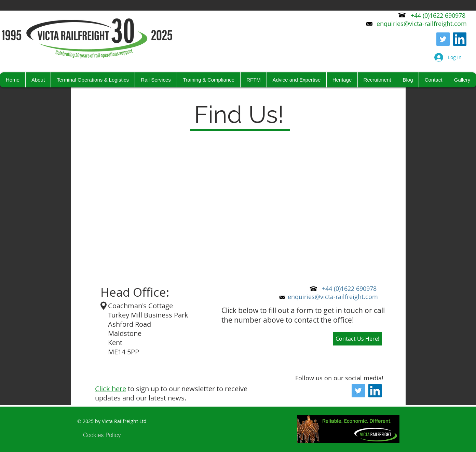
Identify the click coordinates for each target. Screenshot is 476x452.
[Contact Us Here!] (357, 339)
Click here (111, 389)
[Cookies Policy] (102, 435)
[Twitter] (443, 39)
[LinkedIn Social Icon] (460, 39)
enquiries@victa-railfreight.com (333, 297)
